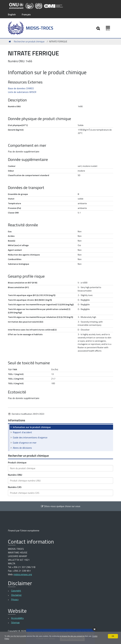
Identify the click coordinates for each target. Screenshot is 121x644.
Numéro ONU (15, 475)
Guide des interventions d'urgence (30, 437)
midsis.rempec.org (23, 574)
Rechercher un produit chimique (29, 41)
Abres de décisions (22, 448)
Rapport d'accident (22, 432)
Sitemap (15, 622)
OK (113, 636)
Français (27, 14)
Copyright (16, 591)
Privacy (15, 599)
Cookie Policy (10, 639)
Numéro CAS (15, 487)
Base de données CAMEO (21, 88)
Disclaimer (16, 595)
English (12, 14)
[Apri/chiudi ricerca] (98, 28)
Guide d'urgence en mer (25, 443)
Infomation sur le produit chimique (32, 427)
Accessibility (17, 618)
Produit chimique (17, 462)
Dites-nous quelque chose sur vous (61, 506)
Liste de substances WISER (22, 92)
